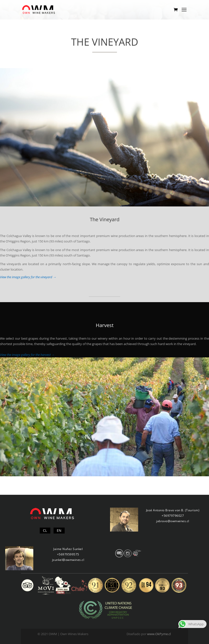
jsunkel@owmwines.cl (68, 560)
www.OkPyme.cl (159, 634)
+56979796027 (173, 516)
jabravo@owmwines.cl (173, 521)
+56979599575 (68, 554)
